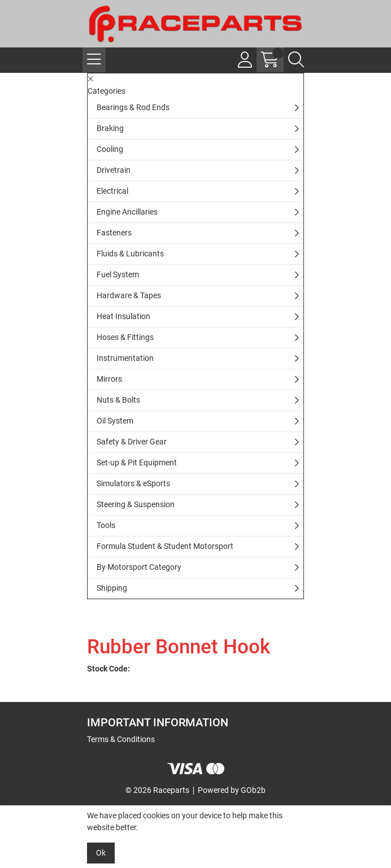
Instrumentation (125, 358)
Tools (106, 525)
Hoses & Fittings (125, 337)
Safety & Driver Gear (132, 442)
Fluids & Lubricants (130, 254)
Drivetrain (114, 170)
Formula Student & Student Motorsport (165, 546)
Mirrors (109, 379)
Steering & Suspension (136, 504)
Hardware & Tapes (129, 295)
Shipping (112, 588)
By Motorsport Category (139, 567)
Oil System (115, 421)
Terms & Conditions (121, 739)
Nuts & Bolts (118, 400)
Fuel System (118, 274)
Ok (101, 853)
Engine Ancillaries (127, 212)
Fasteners (114, 233)
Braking (110, 128)
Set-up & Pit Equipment (137, 463)
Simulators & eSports (133, 483)
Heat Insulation (123, 316)
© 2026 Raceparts (157, 790)
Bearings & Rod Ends (133, 107)
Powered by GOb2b (232, 790)
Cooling (110, 149)
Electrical (112, 191)
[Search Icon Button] (296, 60)
